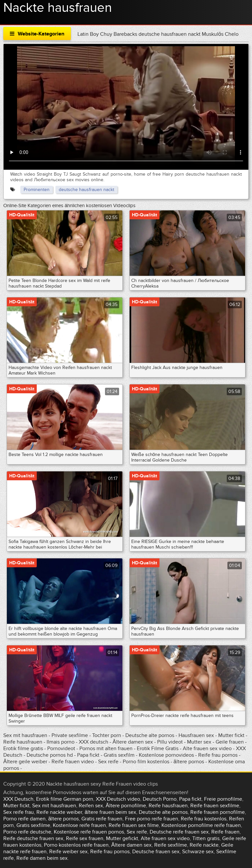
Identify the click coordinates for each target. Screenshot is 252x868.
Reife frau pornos (218, 755)
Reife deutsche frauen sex (33, 838)
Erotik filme (49, 799)
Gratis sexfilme (33, 825)
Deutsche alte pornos (150, 735)
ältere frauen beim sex (110, 812)
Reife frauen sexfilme (215, 806)
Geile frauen (230, 742)
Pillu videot (170, 742)
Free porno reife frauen (152, 819)
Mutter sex (199, 742)
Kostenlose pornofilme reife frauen (201, 825)
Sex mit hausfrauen (25, 735)
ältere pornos (189, 762)
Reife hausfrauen (23, 742)
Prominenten (37, 190)
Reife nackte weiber (59, 812)
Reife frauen (225, 832)
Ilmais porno (61, 742)
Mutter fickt (231, 735)
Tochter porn (107, 735)
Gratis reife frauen (102, 819)
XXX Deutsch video (118, 799)
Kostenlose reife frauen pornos (89, 832)
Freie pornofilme (223, 799)
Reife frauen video (73, 762)
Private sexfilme (70, 735)
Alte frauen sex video (207, 749)
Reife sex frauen (85, 838)
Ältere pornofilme (126, 806)
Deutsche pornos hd (50, 755)
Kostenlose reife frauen (79, 825)
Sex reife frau (19, 812)
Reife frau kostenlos (204, 819)
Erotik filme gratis (23, 749)
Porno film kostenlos (147, 762)
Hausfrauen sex (197, 735)
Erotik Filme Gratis (158, 749)
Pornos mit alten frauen (106, 749)
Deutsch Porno (160, 799)
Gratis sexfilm (119, 755)
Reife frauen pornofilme (218, 812)
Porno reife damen (24, 819)
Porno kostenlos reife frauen (76, 845)
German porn (78, 799)
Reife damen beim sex (42, 858)
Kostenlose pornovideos (166, 755)
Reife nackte (204, 845)
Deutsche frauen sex (156, 852)
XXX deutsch (94, 742)
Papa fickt (88, 755)
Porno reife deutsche (27, 832)
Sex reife (108, 762)
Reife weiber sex (68, 852)
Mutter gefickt (122, 838)
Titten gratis (206, 838)
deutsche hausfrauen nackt (86, 190)
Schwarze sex (198, 852)
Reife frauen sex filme (134, 825)
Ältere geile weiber (25, 762)
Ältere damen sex (133, 742)
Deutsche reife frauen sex (179, 832)
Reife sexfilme (171, 845)
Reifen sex (91, 806)
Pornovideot (62, 749)
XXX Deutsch (18, 799)
